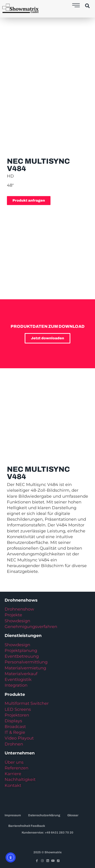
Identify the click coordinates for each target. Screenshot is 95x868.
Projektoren (17, 715)
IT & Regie (15, 732)
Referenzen (16, 768)
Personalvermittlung (26, 662)
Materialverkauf (21, 674)
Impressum (13, 815)
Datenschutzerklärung (44, 815)
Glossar (73, 815)
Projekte (13, 615)
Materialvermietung (26, 668)
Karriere (13, 774)
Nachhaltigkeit (20, 779)
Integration (16, 685)
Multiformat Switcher (27, 703)
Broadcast (15, 727)
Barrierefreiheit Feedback (27, 826)
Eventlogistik (18, 680)
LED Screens (18, 709)
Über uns (14, 762)
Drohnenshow (19, 609)
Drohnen (14, 744)
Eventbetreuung (22, 656)
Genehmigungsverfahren (31, 627)
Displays (13, 721)
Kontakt (13, 785)
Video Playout (19, 738)
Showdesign (17, 621)
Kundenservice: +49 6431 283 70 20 (47, 833)
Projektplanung (21, 651)
